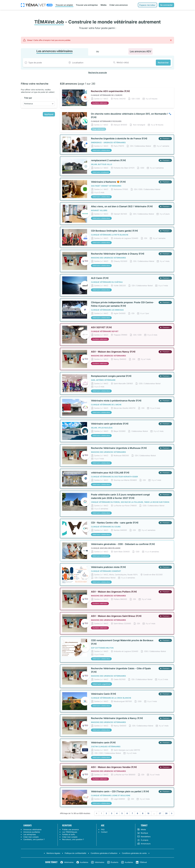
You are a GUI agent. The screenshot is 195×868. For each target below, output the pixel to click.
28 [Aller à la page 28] (166, 813)
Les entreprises (30, 834)
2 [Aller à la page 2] (106, 813)
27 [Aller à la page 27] (160, 813)
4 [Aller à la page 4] (117, 813)
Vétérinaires (69, 862)
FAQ (103, 829)
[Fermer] (171, 40)
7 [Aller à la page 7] (132, 813)
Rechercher (163, 63)
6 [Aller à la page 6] (127, 813)
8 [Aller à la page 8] (137, 813)
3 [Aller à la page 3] (112, 813)
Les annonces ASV (140, 51)
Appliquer (49, 114)
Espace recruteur (147, 5)
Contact (104, 832)
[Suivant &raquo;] (172, 813)
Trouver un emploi (64, 5)
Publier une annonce (70, 829)
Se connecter (166, 5)
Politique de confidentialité (75, 853)
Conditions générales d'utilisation (104, 853)
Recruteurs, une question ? (73, 839)
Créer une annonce (119, 5)
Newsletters (144, 837)
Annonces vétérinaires (32, 829)
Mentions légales (53, 853)
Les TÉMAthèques (70, 832)
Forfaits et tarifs (69, 834)
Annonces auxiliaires (32, 832)
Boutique (143, 833)
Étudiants (114, 862)
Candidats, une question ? (34, 839)
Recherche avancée (98, 73)
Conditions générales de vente (134, 853)
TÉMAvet (143, 862)
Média (104, 5)
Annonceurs (144, 844)
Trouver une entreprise (87, 5)
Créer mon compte (31, 837)
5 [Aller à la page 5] (122, 813)
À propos (143, 840)
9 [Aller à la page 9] (143, 813)
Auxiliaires (84, 862)
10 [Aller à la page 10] (148, 813)
